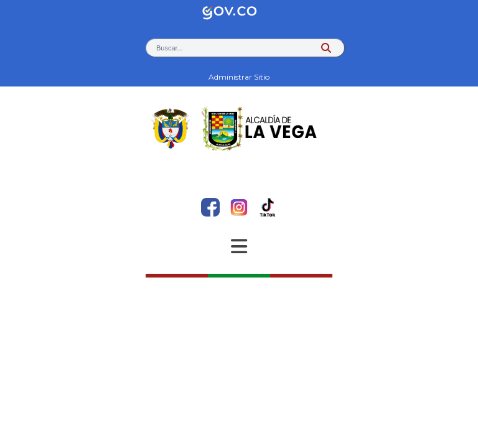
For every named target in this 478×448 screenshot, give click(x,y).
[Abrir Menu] (239, 246)
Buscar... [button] (170, 48)
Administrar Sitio (239, 77)
